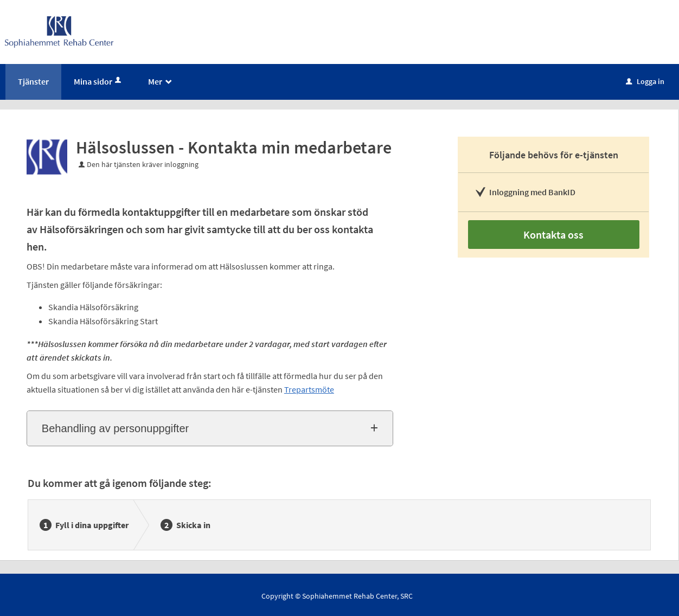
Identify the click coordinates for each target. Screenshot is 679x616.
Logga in (645, 81)
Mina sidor (98, 81)
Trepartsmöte (309, 389)
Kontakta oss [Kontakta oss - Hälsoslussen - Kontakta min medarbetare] (553, 235)
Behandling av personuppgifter (115, 428)
